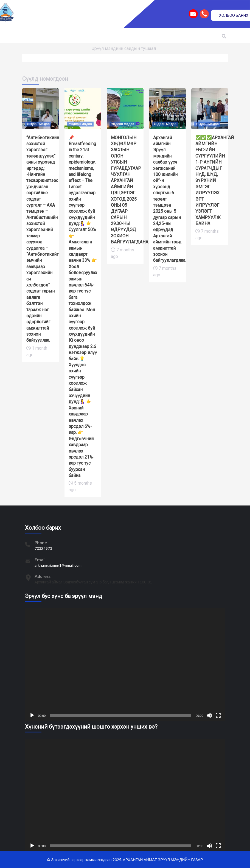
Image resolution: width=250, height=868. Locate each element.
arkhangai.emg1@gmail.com (58, 565)
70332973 (43, 548)
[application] (125, 665)
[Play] (32, 715)
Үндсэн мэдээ (38, 124)
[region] (125, 14)
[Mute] (209, 715)
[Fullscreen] (218, 715)
